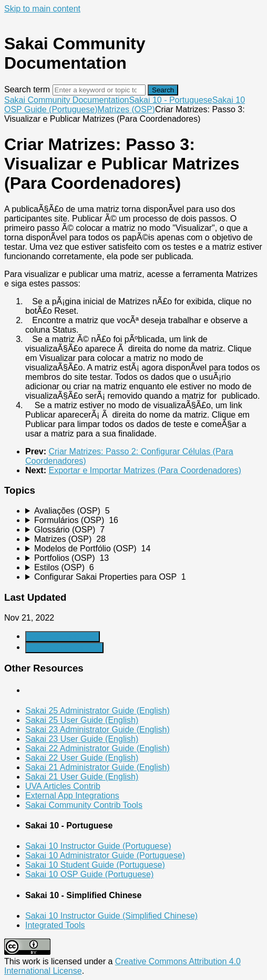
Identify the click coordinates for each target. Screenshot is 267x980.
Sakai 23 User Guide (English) (82, 739)
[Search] (99, 90)
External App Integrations (72, 796)
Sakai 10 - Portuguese (170, 100)
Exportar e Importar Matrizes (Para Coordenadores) (145, 470)
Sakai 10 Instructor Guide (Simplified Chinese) (111, 916)
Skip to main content (42, 9)
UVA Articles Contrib (63, 786)
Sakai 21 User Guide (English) (82, 777)
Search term (27, 89)
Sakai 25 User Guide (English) (82, 720)
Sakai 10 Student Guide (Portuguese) (95, 865)
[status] (133, 322)
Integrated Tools (55, 925)
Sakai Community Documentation (66, 100)
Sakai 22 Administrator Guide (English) (97, 748)
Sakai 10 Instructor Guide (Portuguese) (98, 846)
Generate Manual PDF (64, 648)
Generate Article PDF (63, 637)
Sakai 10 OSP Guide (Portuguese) (89, 874)
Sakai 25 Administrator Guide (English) (97, 711)
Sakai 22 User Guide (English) (82, 758)
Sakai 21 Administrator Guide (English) (97, 767)
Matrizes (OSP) (126, 109)
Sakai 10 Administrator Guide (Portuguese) (105, 855)
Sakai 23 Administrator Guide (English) (97, 729)
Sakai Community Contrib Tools (84, 805)
